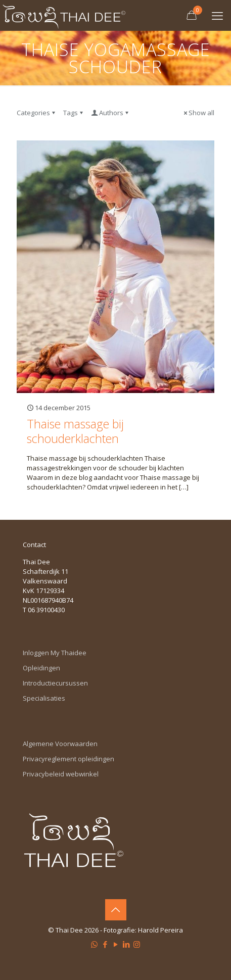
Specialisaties (44, 698)
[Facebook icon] (105, 944)
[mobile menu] (217, 15)
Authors (110, 113)
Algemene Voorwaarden (60, 744)
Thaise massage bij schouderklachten (75, 431)
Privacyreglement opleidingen (68, 759)
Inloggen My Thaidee (55, 653)
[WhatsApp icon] (94, 944)
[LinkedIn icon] (126, 944)
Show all (198, 113)
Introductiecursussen (55, 683)
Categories (37, 113)
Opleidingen (41, 668)
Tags (74, 113)
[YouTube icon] (115, 944)
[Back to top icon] (116, 910)
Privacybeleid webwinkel (61, 774)
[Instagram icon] (137, 944)
